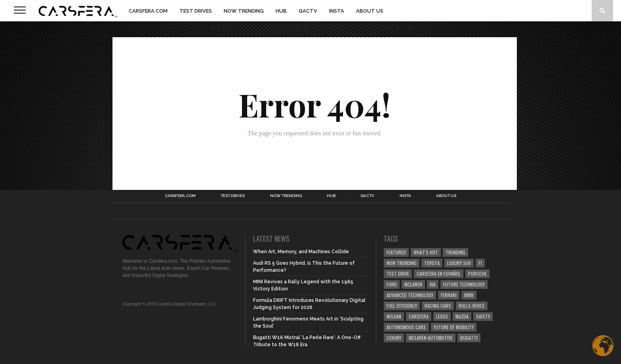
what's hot (426, 252)
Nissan (394, 316)
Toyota (432, 263)
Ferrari (449, 295)
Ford (392, 284)
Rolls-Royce (472, 306)
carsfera (419, 316)
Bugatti (469, 338)
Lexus (442, 316)
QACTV (308, 11)
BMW (469, 295)
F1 (480, 263)
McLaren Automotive (431, 338)
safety (483, 316)
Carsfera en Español (439, 274)
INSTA (337, 11)
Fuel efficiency (402, 306)
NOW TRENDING (244, 11)
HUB (281, 11)
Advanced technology (410, 295)
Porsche (477, 274)
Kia (433, 284)
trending (455, 252)
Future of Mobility (454, 327)
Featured (396, 252)
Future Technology (464, 284)
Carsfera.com (148, 11)
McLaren (413, 284)
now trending (402, 263)
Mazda (462, 316)
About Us (370, 11)
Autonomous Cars (406, 327)
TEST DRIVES (196, 11)
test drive (398, 274)
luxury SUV (459, 263)
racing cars (438, 306)
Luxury (394, 338)
